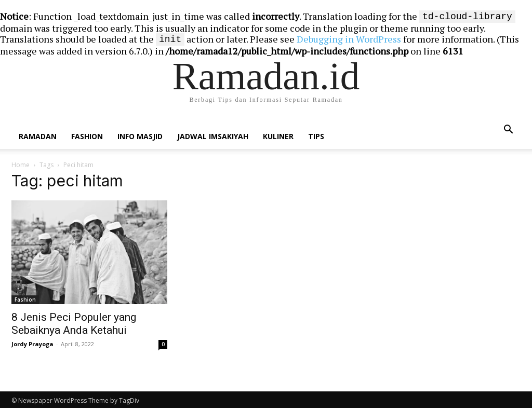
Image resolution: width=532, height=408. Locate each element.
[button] (508, 128)
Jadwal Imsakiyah (213, 134)
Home (21, 163)
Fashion (87, 134)
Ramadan (38, 134)
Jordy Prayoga (32, 342)
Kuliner (278, 134)
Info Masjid (140, 134)
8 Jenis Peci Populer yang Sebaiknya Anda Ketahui (74, 322)
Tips (316, 134)
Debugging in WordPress (349, 38)
